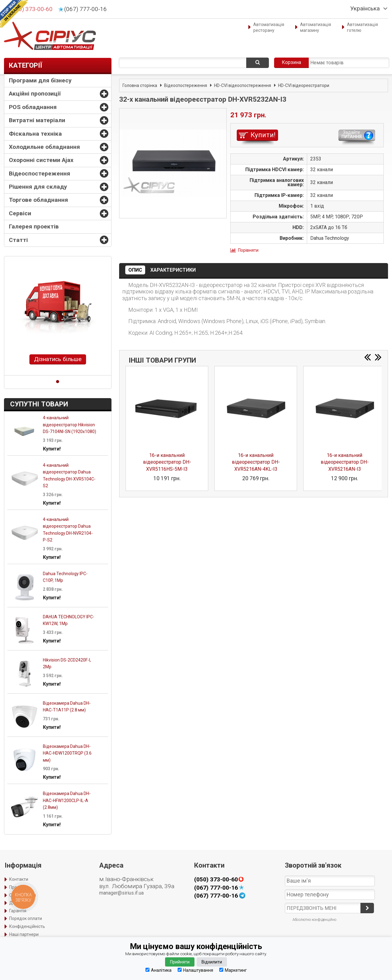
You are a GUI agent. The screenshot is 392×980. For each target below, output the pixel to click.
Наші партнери (24, 934)
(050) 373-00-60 (31, 9)
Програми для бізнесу (40, 80)
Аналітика (158, 970)
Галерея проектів (34, 226)
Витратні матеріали (37, 120)
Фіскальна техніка (35, 134)
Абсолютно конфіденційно (314, 920)
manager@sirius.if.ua (121, 893)
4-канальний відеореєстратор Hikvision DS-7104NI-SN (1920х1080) (70, 425)
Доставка (19, 903)
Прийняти (180, 962)
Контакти (19, 879)
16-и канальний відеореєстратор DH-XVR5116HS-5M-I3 (167, 462)
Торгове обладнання (38, 200)
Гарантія (18, 911)
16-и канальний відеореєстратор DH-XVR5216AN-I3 (345, 462)
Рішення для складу (38, 187)
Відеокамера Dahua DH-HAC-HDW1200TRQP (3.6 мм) (67, 753)
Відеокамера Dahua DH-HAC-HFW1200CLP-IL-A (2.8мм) (67, 800)
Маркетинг (233, 970)
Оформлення (23, 895)
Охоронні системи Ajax (41, 160)
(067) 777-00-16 (86, 9)
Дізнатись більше (58, 359)
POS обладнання (33, 107)
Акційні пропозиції (35, 94)
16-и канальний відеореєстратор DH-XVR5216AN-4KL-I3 (256, 462)
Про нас (17, 887)
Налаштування (195, 970)
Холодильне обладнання (44, 147)
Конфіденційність (27, 926)
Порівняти (248, 250)
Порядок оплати (26, 918)
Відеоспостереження (40, 173)
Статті (18, 240)
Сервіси (20, 213)
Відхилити (212, 962)
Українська (365, 9)
